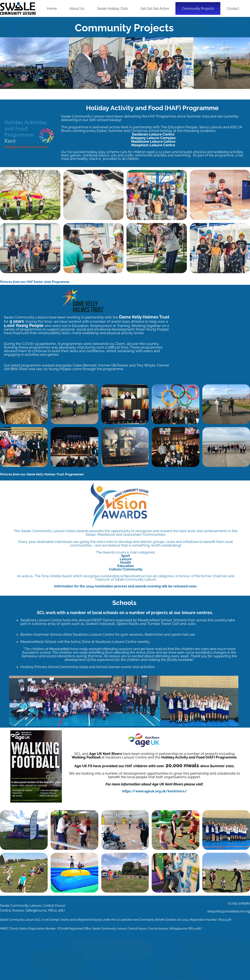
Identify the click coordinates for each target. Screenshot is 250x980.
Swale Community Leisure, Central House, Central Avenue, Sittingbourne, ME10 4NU (147, 929)
